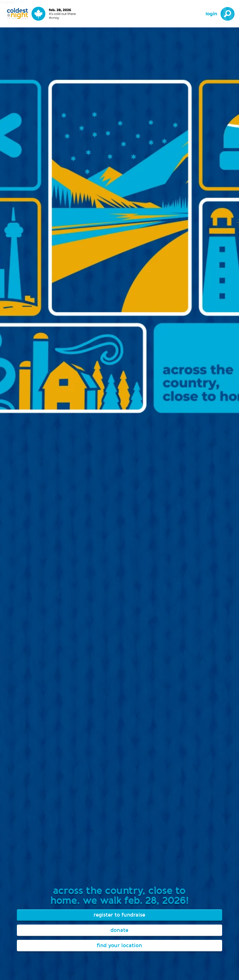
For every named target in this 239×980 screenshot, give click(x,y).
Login (211, 14)
